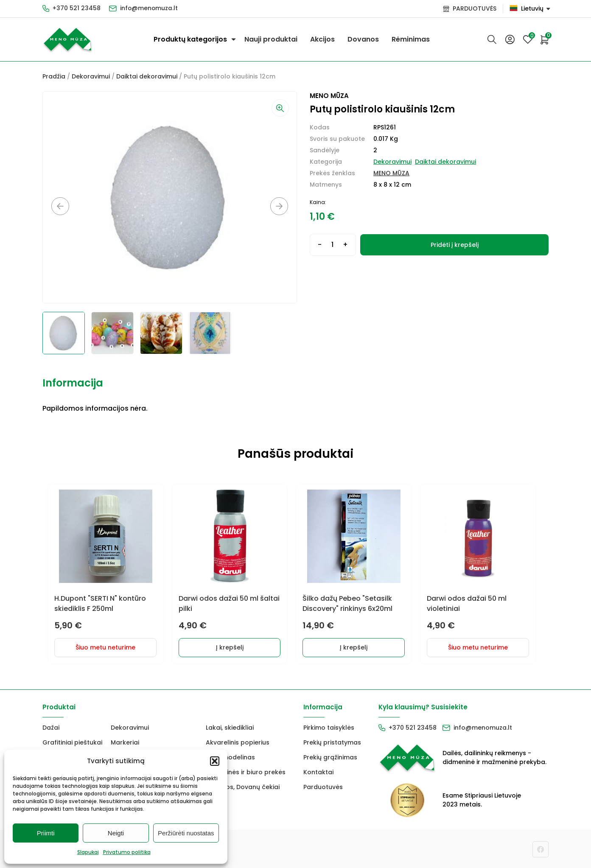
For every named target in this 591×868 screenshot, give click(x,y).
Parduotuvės (323, 786)
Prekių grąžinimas (330, 756)
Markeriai (125, 742)
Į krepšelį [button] (233, 647)
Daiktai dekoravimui (147, 76)
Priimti (46, 833)
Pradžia (54, 76)
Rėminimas (411, 39)
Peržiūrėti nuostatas (186, 833)
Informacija (73, 383)
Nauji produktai (271, 39)
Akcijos (322, 39)
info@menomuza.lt (149, 8)
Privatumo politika (127, 852)
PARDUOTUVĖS (475, 8)
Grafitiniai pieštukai (72, 742)
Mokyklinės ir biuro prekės (246, 771)
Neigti (116, 833)
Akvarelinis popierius (238, 742)
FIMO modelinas (230, 756)
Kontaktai (318, 771)
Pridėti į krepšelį (455, 245)
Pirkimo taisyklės (329, 727)
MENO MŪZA (391, 173)
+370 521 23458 (77, 8)
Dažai (51, 727)
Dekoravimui (91, 76)
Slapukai (88, 852)
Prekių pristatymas (332, 742)
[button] (215, 761)
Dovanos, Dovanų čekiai (243, 786)
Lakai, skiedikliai (230, 727)
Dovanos (363, 39)
